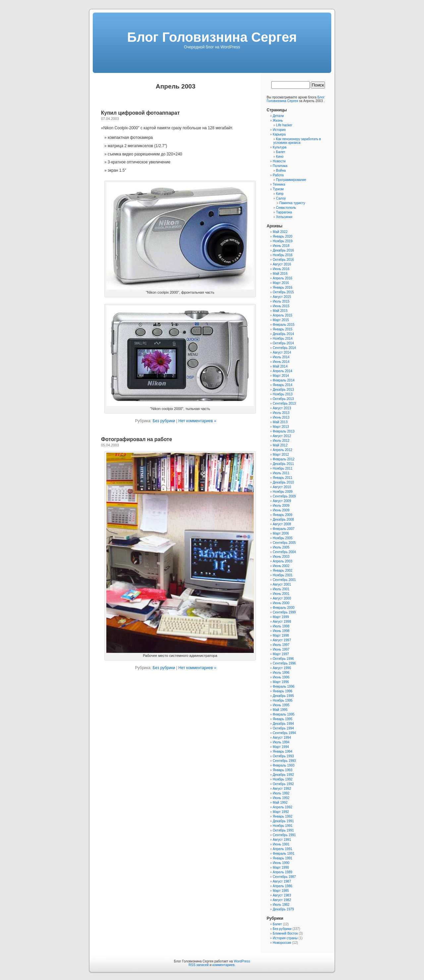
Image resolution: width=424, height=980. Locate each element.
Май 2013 (280, 422)
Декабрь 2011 (283, 464)
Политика (280, 166)
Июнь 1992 (281, 798)
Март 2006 (281, 533)
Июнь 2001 (281, 594)
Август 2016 (282, 264)
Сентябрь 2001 (284, 580)
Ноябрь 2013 (283, 394)
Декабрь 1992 (283, 775)
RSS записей (199, 965)
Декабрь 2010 (283, 482)
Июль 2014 (281, 357)
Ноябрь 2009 (283, 492)
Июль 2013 (281, 413)
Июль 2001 (281, 589)
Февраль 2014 (284, 380)
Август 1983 (282, 895)
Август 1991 (282, 840)
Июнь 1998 (281, 631)
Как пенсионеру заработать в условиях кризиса (297, 141)
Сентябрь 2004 (284, 552)
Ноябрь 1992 (283, 779)
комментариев (223, 965)
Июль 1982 (281, 905)
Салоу (281, 198)
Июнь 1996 (281, 677)
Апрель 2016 (282, 278)
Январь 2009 (282, 515)
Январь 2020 (282, 236)
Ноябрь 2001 (283, 575)
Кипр (280, 194)
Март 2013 (281, 427)
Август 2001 (282, 584)
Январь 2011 (282, 478)
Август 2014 (282, 352)
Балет (281, 152)
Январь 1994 (282, 751)
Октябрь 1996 (283, 659)
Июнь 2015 (281, 306)
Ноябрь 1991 (283, 826)
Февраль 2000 (284, 608)
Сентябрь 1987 (284, 877)
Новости (279, 161)
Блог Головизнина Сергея (212, 37)
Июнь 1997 (281, 649)
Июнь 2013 (281, 417)
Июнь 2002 (281, 566)
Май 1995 (280, 710)
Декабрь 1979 (283, 909)
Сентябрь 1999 (284, 612)
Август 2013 (282, 408)
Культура (280, 147)
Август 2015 (282, 297)
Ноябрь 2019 (283, 241)
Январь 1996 (282, 691)
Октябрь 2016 (283, 260)
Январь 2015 (282, 329)
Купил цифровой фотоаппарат (140, 113)
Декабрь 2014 (283, 334)
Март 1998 (281, 635)
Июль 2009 (281, 506)
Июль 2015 (281, 301)
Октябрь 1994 (283, 728)
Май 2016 (280, 274)
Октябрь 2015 (283, 292)
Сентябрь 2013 (284, 404)
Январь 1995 (282, 719)
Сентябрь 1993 (284, 761)
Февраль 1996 (284, 687)
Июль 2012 (281, 441)
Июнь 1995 (281, 705)
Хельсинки (284, 217)
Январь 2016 (282, 288)
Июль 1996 (281, 673)
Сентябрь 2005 (284, 543)
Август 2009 (282, 501)
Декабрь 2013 (283, 390)
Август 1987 (282, 881)
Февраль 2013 (284, 431)
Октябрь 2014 (283, 343)
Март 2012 (281, 455)
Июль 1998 (281, 626)
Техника (279, 184)
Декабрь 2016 (283, 250)
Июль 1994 (281, 742)
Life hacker (284, 125)
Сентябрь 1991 (284, 835)
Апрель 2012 (282, 450)
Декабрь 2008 (283, 519)
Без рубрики (164, 421)
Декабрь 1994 (283, 724)
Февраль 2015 (284, 325)
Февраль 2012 (284, 459)
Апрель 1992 (282, 807)
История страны (285, 938)
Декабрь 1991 (283, 821)
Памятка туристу (292, 203)
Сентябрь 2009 (284, 496)
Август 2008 (282, 524)
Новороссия (282, 943)
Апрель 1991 (282, 849)
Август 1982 (282, 900)
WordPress (242, 961)
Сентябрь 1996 (284, 663)
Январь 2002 (282, 571)
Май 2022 (280, 232)
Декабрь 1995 (283, 696)
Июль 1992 (281, 793)
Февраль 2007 (284, 529)
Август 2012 (282, 436)
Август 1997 (282, 640)
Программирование (291, 180)
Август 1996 (282, 668)
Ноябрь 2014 (283, 339)
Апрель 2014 (282, 371)
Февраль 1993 (284, 765)
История (279, 130)
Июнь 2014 (281, 362)
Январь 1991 (282, 858)
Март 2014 (281, 376)
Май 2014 (280, 366)
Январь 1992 (282, 816)
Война (281, 171)
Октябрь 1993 (283, 756)
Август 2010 (282, 487)
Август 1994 (282, 738)
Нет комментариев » (197, 421)
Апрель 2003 (282, 561)
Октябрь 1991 (283, 830)
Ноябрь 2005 (283, 538)
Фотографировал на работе (136, 439)
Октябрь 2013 (283, 399)
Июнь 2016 (281, 269)
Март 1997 (281, 654)
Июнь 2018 (281, 246)
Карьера (279, 134)
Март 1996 (281, 682)
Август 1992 (282, 789)
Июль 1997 (281, 645)
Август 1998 (282, 622)
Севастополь (286, 208)
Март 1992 (281, 812)
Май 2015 (280, 311)
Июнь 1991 (281, 844)
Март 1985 (281, 891)
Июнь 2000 (281, 603)
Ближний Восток (285, 933)
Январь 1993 (282, 770)
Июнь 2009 (281, 510)
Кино (280, 157)
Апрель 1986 (282, 886)
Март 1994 (281, 747)
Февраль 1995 (284, 714)
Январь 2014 (282, 385)
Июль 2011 (281, 473)
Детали (278, 116)
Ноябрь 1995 (283, 700)
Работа (278, 175)
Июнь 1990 (281, 863)
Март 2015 (281, 320)
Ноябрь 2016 (283, 255)
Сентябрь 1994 (284, 733)
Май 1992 (280, 803)
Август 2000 (282, 598)
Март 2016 (281, 283)
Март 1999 (281, 617)
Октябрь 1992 (283, 784)
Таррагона (284, 212)
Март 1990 (281, 867)
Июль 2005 (281, 547)
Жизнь (278, 120)
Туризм (278, 189)
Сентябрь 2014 (284, 348)
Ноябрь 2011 (283, 468)
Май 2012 (280, 445)
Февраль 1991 (284, 854)
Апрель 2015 (282, 315)
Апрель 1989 (282, 872)
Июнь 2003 (281, 557)
